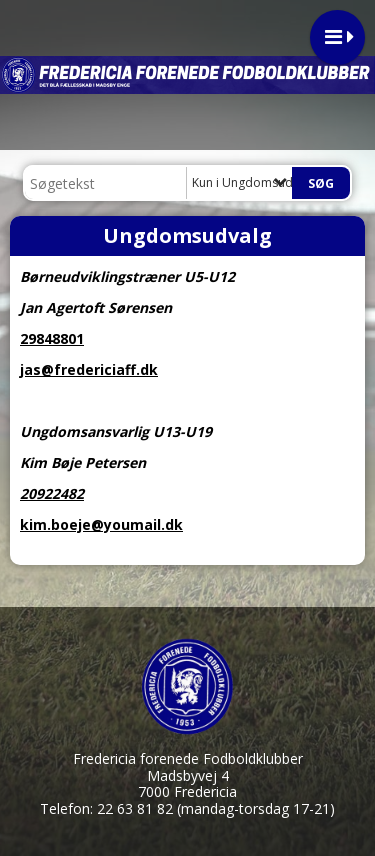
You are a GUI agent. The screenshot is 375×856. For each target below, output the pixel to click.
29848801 (52, 338)
